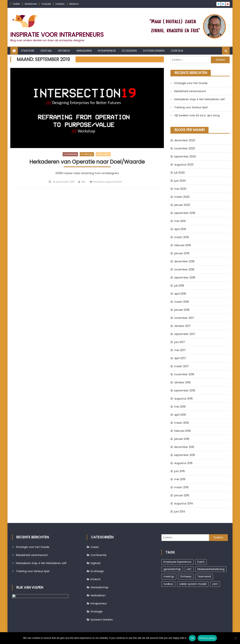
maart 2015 (181, 487)
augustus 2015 (183, 463)
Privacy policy (207, 638)
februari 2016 (183, 431)
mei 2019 (180, 221)
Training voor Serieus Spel (191, 107)
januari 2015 (182, 495)
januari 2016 (182, 439)
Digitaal (46, 51)
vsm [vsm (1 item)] (215, 584)
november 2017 (184, 318)
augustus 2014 (184, 503)
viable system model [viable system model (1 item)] (193, 584)
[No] (235, 638)
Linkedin (60, 4)
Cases (95, 547)
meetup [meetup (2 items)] (169, 576)
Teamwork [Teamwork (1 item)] (204, 576)
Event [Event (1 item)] (201, 562)
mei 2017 (180, 350)
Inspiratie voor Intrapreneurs (57, 35)
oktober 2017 (182, 326)
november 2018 (184, 269)
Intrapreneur (107, 51)
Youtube (46, 4)
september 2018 (185, 278)
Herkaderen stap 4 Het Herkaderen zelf (199, 99)
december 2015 (184, 447)
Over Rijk (177, 51)
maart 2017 (181, 366)
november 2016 (184, 374)
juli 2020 (179, 173)
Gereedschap (99, 587)
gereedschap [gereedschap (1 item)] (172, 569)
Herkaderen (84, 51)
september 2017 (185, 334)
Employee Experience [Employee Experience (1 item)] (177, 562)
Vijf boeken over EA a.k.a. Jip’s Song (197, 115)
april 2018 (180, 294)
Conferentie (70, 154)
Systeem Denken (154, 51)
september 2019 (185, 213)
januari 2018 (182, 310)
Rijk (83, 182)
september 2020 (185, 156)
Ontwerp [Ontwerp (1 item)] (186, 576)
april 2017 (180, 358)
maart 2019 (181, 237)
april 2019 (180, 229)
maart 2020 (182, 197)
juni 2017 (180, 342)
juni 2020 (180, 181)
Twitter (16, 4)
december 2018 (184, 261)
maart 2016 (181, 423)
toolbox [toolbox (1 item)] (168, 584)
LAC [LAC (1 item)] (189, 569)
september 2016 (185, 390)
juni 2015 (180, 471)
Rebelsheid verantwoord (190, 91)
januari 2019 (182, 253)
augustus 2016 (183, 399)
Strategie (28, 51)
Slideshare (31, 4)
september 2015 (185, 455)
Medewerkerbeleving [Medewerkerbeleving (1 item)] (211, 569)
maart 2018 (181, 302)
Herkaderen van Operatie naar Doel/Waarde (87, 162)
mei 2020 (180, 189)
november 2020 (185, 148)
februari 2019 (183, 245)
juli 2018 (179, 286)
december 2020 (185, 140)
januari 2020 (182, 205)
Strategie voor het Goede (191, 83)
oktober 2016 (182, 382)
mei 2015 (180, 479)
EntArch (64, 51)
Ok (192, 638)
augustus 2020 (184, 165)
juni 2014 (180, 512)
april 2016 (180, 415)
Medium (74, 4)
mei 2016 (180, 407)
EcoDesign (129, 51)
